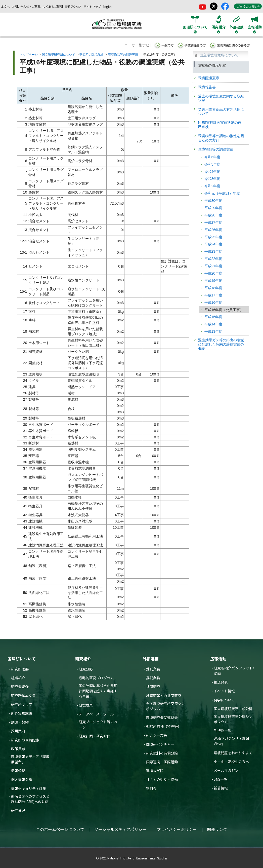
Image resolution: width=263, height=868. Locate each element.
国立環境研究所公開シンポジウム (233, 719)
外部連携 (151, 659)
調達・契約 (20, 722)
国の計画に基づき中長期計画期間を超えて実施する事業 (98, 691)
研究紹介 (83, 659)
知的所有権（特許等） (164, 726)
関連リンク (217, 829)
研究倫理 (18, 810)
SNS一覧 (221, 779)
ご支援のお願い (248, 6)
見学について (224, 700)
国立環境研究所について (59, 55)
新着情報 (221, 788)
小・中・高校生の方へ (231, 762)
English (107, 6)
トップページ (29, 55)
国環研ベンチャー (160, 744)
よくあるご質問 (53, 6)
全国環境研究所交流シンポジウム (165, 706)
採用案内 (18, 731)
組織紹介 (18, 678)
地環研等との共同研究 (164, 696)
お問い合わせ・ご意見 (26, 6)
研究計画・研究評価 (95, 736)
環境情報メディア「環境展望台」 (30, 759)
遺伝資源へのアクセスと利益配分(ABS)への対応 (30, 799)
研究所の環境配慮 (92, 55)
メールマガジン (226, 770)
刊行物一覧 (223, 731)
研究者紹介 (20, 687)
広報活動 (218, 659)
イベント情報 (224, 691)
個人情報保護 (22, 779)
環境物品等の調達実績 (123, 55)
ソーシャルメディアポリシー (120, 829)
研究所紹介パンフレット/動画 (234, 671)
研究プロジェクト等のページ (98, 724)
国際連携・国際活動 (162, 762)
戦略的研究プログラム (96, 678)
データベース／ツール (96, 714)
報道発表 (221, 682)
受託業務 (153, 669)
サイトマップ (92, 6)
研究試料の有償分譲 (162, 753)
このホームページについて (60, 829)
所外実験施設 (22, 713)
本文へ (6, 6)
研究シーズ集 (157, 735)
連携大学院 (155, 771)
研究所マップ (22, 704)
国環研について (22, 659)
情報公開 (18, 771)
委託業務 (153, 678)
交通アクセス (73, 6)
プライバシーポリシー (177, 829)
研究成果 (86, 705)
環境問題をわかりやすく (233, 753)
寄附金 (151, 788)
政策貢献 (18, 749)
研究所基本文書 (23, 696)
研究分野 (86, 669)
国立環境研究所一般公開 (233, 709)
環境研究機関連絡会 (162, 718)
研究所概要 (20, 669)
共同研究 (153, 687)
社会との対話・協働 (162, 779)
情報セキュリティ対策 (29, 788)
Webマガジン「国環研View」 (231, 741)
